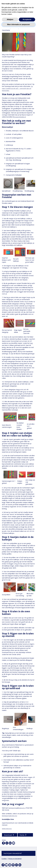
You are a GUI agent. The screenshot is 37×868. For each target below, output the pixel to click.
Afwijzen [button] (10, 19)
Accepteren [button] (27, 19)
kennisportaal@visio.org (16, 808)
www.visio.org (7, 829)
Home (22, 835)
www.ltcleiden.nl (20, 117)
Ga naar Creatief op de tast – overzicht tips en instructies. (17, 88)
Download (8, 835)
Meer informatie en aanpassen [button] (18, 24)
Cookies (4, 859)
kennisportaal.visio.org (10, 816)
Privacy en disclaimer (15, 859)
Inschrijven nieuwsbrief (13, 853)
